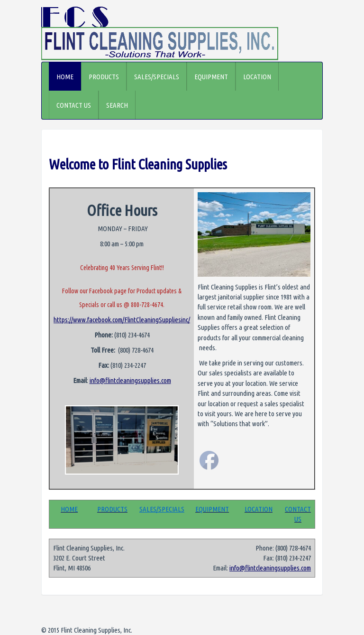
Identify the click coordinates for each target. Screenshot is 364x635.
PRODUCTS (104, 77)
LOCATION (257, 77)
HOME (65, 77)
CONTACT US (74, 105)
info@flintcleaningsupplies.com (130, 380)
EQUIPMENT (211, 77)
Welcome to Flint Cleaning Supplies (138, 164)
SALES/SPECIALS (157, 77)
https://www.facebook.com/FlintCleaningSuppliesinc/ (122, 320)
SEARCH (117, 105)
